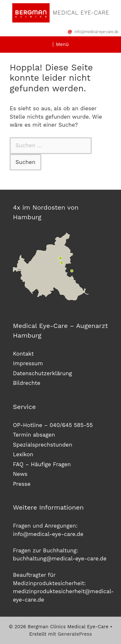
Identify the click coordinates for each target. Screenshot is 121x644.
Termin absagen (34, 435)
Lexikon (23, 454)
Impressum (28, 363)
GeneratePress (75, 634)
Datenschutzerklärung (42, 373)
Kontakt (23, 354)
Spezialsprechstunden (43, 445)
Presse (22, 484)
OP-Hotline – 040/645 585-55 (53, 425)
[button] (61, 45)
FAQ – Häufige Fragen (42, 464)
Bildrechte (27, 383)
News (20, 474)
